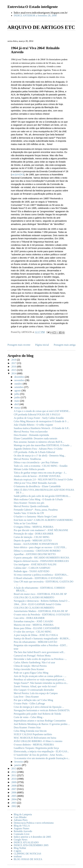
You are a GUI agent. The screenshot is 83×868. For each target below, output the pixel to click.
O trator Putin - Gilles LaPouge (29, 703)
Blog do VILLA (22, 826)
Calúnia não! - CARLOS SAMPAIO (32, 568)
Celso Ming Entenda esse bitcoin (30, 731)
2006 (14, 792)
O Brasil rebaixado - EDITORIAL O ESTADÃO (38, 578)
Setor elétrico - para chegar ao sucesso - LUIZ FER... (40, 547)
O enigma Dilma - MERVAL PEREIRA (34, 527)
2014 (14, 373)
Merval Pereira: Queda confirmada (31, 506)
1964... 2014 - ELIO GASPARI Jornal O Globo (37, 604)
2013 (14, 769)
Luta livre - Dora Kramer (26, 697)
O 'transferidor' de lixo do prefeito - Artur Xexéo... (39, 755)
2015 (14, 370)
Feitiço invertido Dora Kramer (29, 669)
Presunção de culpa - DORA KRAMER (34, 534)
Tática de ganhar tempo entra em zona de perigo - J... (40, 473)
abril (17, 404)
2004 (14, 799)
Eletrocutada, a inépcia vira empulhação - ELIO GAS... (41, 751)
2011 (14, 775)
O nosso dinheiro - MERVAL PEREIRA (34, 745)
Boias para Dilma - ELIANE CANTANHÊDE (37, 628)
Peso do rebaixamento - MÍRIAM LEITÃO (35, 642)
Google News (21, 840)
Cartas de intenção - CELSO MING (32, 537)
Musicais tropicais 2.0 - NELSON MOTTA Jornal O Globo (43, 479)
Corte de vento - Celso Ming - (29, 717)
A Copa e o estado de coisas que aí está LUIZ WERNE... (42, 411)
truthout (18, 856)
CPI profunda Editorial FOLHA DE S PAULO (37, 414)
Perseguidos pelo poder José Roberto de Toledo (37, 714)
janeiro (18, 765)
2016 (14, 367)
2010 (14, 779)
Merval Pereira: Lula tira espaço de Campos (36, 693)
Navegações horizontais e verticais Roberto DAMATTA (42, 710)
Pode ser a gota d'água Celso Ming (31, 673)
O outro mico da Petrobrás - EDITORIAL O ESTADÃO (42, 615)
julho (17, 394)
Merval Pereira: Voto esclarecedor (31, 432)
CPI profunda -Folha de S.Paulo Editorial (34, 452)
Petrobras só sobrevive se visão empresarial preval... (40, 680)
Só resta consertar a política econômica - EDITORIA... (41, 575)
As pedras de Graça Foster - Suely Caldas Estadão (39, 418)
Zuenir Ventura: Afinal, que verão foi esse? (35, 686)
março (18, 408)
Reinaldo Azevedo (23, 831)
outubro (19, 384)
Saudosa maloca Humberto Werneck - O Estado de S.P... (42, 428)
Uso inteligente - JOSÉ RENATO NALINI (35, 564)
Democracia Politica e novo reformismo (34, 823)
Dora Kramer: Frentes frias (27, 727)
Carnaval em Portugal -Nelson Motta (32, 656)
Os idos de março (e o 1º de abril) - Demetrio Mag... (40, 456)
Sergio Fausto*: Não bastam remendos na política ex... (41, 683)
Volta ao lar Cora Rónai (26, 523)
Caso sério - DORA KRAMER (29, 618)
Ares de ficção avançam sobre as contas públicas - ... (40, 676)
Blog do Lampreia (23, 814)
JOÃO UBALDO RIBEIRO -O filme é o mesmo (38, 741)
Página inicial (42, 345)
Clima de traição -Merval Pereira (30, 666)
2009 (14, 782)
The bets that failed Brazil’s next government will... (39, 652)
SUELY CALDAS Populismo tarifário (33, 734)
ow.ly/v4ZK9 (18, 175)
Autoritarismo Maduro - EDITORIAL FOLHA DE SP (41, 611)
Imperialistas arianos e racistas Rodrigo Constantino (40, 721)
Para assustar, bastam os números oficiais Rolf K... (39, 442)
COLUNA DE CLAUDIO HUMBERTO (34, 597)
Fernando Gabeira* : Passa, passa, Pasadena (36, 510)
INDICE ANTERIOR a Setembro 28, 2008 (35, 15)
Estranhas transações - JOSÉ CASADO (33, 621)
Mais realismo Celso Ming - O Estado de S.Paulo (38, 499)
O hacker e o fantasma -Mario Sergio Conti (35, 517)
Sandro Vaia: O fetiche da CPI (29, 513)
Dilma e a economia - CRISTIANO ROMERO (37, 551)
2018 (14, 360)
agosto (18, 391)
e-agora (17, 851)
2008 (14, 786)
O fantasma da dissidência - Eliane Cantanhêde (37, 486)
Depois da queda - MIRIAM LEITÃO (33, 540)
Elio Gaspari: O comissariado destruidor (34, 690)
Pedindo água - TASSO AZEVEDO (32, 571)
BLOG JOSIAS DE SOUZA (28, 859)
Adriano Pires (21, 820)
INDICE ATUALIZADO (26, 842)
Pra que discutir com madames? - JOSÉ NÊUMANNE (41, 530)
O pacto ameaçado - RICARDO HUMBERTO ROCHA (41, 558)
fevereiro (19, 762)
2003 (14, 803)
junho (17, 397)
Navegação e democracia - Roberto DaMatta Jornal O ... (42, 601)
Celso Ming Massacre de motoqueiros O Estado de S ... (41, 421)
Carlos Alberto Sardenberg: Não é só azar (34, 662)
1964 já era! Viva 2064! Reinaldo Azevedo (35, 483)
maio (17, 401)
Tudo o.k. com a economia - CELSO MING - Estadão (41, 466)
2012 (14, 772)
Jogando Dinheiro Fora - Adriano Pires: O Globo (38, 449)
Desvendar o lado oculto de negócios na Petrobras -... (40, 659)
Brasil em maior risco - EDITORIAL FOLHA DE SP (40, 594)
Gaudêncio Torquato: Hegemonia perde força (36, 748)
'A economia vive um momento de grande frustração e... (42, 758)
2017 (14, 363)
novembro (20, 380)
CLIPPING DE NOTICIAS (27, 854)
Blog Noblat (20, 848)
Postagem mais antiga (65, 345)
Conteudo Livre (22, 834)
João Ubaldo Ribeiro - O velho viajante (33, 425)
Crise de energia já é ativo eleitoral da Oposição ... (39, 707)
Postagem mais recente (19, 345)
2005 (14, 796)
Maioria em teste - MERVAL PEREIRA (34, 625)
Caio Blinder (20, 817)
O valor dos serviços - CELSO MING (33, 632)
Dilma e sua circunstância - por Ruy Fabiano (36, 462)
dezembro (20, 377)
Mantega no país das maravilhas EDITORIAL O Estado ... (43, 445)
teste (16, 649)
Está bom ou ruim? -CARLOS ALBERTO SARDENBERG (43, 520)
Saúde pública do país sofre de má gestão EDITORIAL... (42, 496)
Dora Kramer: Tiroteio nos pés (29, 503)
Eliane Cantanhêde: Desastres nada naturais (35, 438)
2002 (14, 806)
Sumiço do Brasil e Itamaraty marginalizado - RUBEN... (42, 638)
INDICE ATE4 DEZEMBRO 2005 (31, 845)
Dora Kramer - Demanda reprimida (31, 435)
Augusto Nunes (21, 828)
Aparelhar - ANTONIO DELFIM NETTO (35, 554)
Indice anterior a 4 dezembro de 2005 (32, 837)
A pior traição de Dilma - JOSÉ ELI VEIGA (36, 635)
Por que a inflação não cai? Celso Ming (33, 700)
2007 (14, 789)
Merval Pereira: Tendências (27, 459)
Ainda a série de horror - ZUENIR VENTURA (37, 476)
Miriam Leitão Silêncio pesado (29, 469)
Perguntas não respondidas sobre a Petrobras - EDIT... (41, 645)
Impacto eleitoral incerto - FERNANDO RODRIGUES (41, 561)
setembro (19, 387)
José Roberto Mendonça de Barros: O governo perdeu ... (42, 724)
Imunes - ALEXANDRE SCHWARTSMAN (36, 544)
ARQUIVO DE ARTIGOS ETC (41, 27)
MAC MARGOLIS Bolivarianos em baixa (35, 738)
